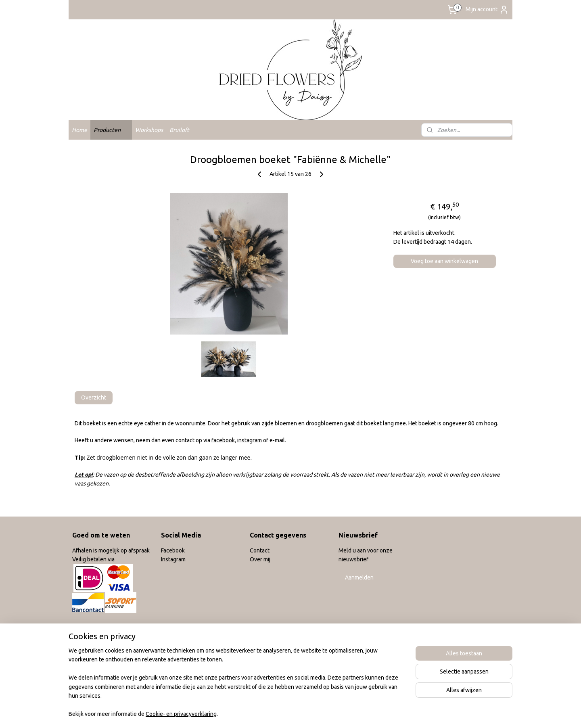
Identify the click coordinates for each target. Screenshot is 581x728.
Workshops (149, 130)
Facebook (173, 550)
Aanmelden (359, 577)
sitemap (270, 713)
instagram (250, 440)
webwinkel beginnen (314, 713)
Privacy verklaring (94, 663)
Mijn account (487, 10)
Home (79, 130)
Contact (260, 550)
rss (285, 713)
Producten (111, 130)
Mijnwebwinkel (384, 713)
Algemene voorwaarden (102, 626)
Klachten (83, 653)
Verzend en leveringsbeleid (107, 636)
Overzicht (94, 397)
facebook (223, 440)
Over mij (260, 559)
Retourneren (88, 644)
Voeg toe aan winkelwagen (445, 261)
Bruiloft (179, 130)
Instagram (173, 559)
